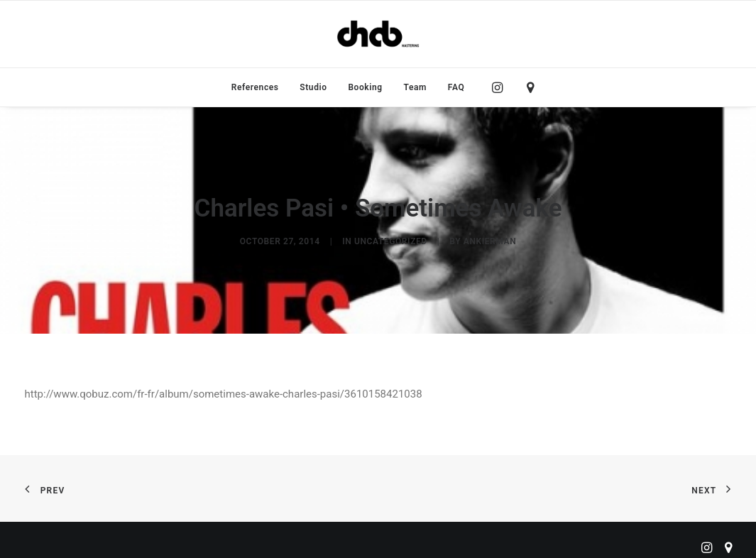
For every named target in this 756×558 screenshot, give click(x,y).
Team (416, 87)
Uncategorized (391, 239)
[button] (501, 87)
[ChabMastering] (378, 34)
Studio (313, 87)
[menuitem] (255, 87)
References (255, 87)
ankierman (490, 239)
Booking (365, 87)
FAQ (456, 87)
